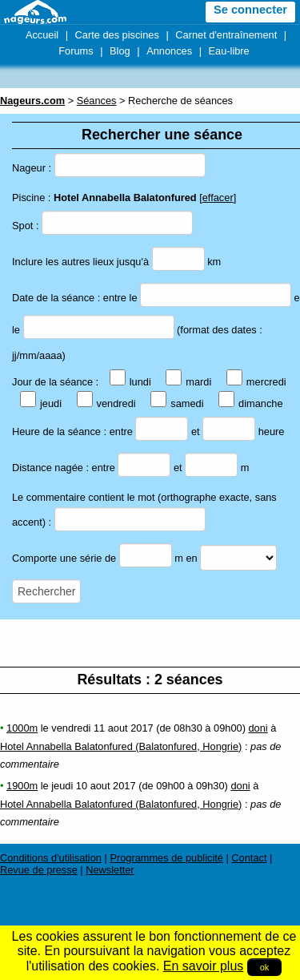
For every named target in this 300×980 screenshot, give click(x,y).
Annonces (169, 51)
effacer (218, 198)
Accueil (42, 35)
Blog (120, 51)
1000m (22, 728)
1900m (22, 786)
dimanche (251, 403)
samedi (177, 403)
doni (258, 728)
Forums (76, 51)
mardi (188, 382)
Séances (97, 101)
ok (265, 967)
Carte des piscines (117, 35)
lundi (130, 382)
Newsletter (110, 870)
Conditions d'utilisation (51, 858)
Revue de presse (39, 870)
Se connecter (250, 10)
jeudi (41, 403)
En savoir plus (204, 966)
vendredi (106, 403)
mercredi (256, 382)
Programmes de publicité (166, 858)
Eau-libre (229, 51)
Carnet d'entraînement (226, 35)
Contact (249, 858)
